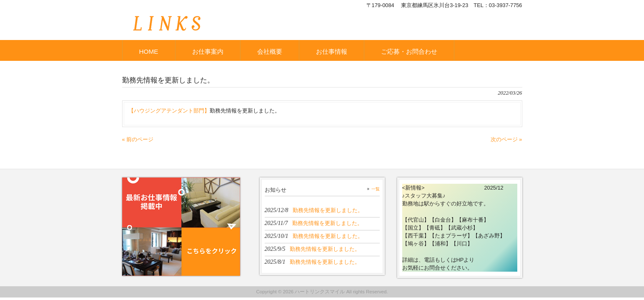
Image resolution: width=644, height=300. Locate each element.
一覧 (376, 189)
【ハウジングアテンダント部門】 (169, 111)
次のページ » (506, 139)
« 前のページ (138, 139)
